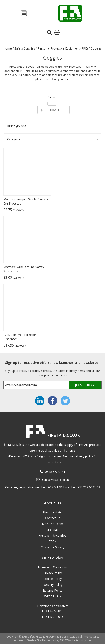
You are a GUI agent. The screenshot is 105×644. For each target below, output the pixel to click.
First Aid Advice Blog (53, 535)
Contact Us (53, 518)
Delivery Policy (53, 585)
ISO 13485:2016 (53, 611)
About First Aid (52, 512)
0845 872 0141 (55, 472)
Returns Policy (53, 590)
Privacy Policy (53, 573)
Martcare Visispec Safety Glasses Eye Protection (26, 201)
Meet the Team (52, 524)
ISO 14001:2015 (53, 617)
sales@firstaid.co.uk (55, 480)
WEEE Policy (52, 596)
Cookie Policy (52, 579)
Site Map (52, 530)
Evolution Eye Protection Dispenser (20, 337)
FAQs (52, 541)
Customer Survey (52, 547)
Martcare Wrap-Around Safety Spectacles (24, 269)
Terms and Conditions (52, 567)
